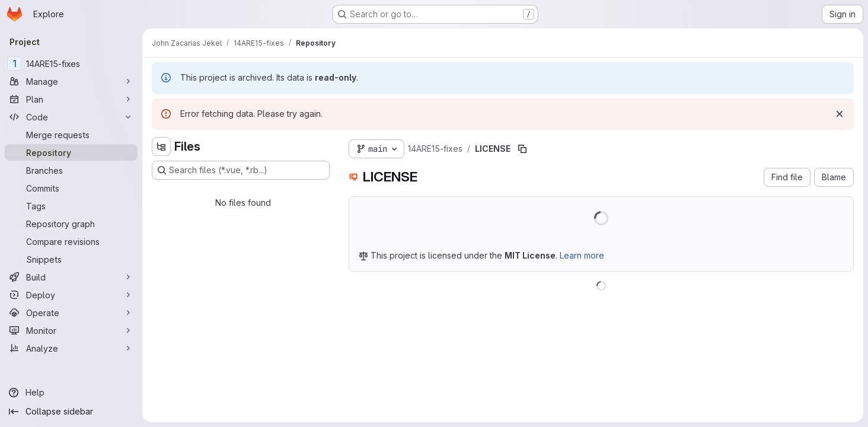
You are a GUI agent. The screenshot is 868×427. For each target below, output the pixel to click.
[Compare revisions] (71, 241)
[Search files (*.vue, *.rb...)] (241, 170)
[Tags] (71, 206)
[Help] (71, 393)
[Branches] (71, 170)
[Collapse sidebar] (71, 412)
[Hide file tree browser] (161, 146)
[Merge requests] (71, 135)
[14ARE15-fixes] (71, 63)
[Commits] (71, 188)
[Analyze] (71, 348)
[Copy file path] (522, 149)
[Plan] (71, 99)
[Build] (71, 277)
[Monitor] (71, 330)
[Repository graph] (71, 224)
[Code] (71, 117)
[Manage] (71, 81)
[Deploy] (71, 295)
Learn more (582, 255)
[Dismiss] (840, 114)
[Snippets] (71, 259)
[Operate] (71, 313)
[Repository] (71, 152)
